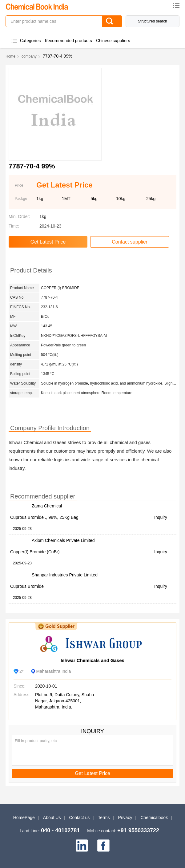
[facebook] (103, 846)
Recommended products (68, 41)
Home (10, 56)
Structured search (153, 21)
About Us (52, 818)
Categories (30, 41)
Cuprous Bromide (27, 586)
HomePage (24, 818)
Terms (104, 818)
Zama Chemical (47, 506)
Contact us (79, 818)
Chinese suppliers (113, 41)
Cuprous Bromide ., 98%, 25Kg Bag (44, 517)
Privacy (125, 818)
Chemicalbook (154, 818)
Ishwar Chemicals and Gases (92, 660)
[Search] (112, 21)
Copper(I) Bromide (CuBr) (35, 552)
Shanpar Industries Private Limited (65, 575)
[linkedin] (82, 846)
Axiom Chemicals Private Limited (63, 540)
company (29, 56)
